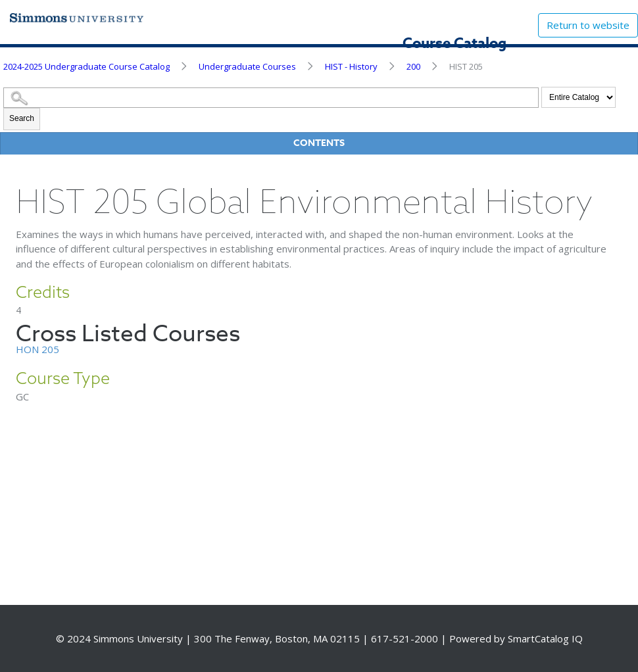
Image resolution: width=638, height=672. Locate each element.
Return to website (588, 25)
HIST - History (351, 66)
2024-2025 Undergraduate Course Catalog (86, 66)
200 (413, 66)
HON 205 (37, 349)
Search (22, 118)
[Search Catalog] (271, 98)
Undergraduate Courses (247, 66)
